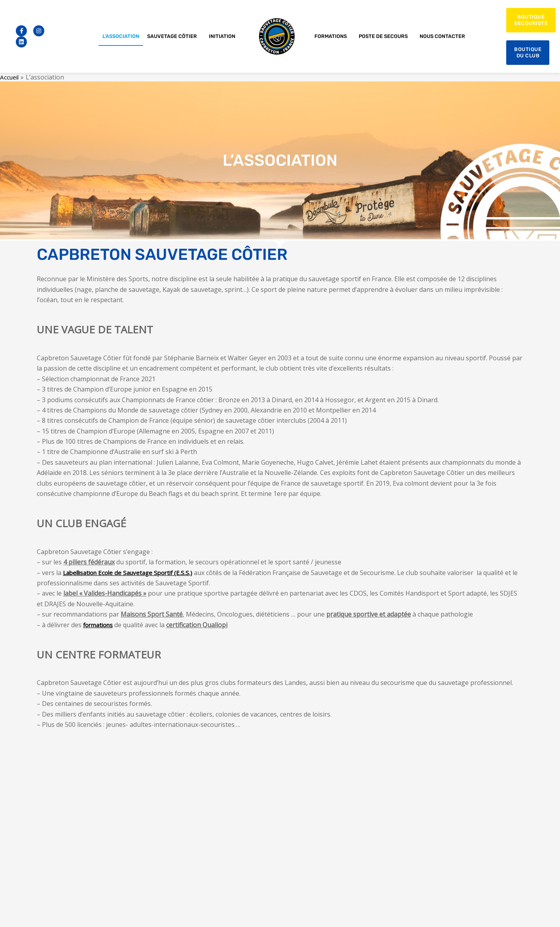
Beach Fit (394, 814)
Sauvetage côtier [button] (174, 36)
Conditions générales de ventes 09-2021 (60, 913)
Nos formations (402, 836)
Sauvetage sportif (404, 803)
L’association (121, 36)
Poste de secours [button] (385, 36)
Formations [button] (333, 36)
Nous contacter (442, 36)
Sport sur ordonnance (410, 825)
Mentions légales (228, 913)
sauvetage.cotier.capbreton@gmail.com (261, 814)
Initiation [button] (224, 36)
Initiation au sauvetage (411, 792)
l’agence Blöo (532, 913)
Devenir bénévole (404, 847)
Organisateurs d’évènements (418, 858)
